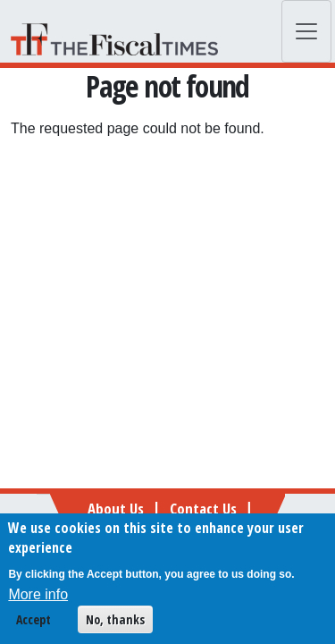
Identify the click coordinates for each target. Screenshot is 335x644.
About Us (116, 508)
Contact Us (203, 508)
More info (38, 598)
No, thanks (115, 623)
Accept (33, 623)
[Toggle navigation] (306, 31)
